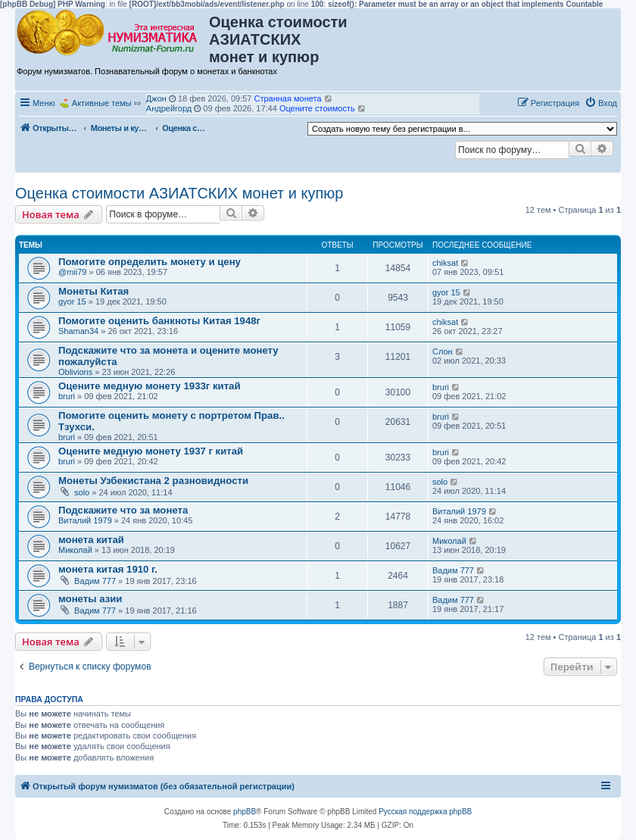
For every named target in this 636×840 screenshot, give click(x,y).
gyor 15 (72, 301)
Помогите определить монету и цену (150, 262)
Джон (156, 98)
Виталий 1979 (85, 520)
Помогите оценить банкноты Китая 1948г (159, 321)
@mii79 (72, 272)
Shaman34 (78, 331)
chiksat (445, 263)
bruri (67, 396)
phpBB (245, 812)
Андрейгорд (169, 108)
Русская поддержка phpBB (425, 812)
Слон (443, 351)
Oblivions (75, 372)
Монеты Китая (94, 291)
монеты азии (90, 599)
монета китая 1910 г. (108, 569)
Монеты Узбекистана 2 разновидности (153, 481)
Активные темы (102, 103)
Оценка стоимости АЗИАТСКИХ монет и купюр (179, 193)
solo (82, 492)
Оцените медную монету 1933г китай (150, 386)
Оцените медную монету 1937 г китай (151, 451)
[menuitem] (601, 103)
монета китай (91, 540)
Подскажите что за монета (123, 510)
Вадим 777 (95, 581)
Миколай (75, 550)
